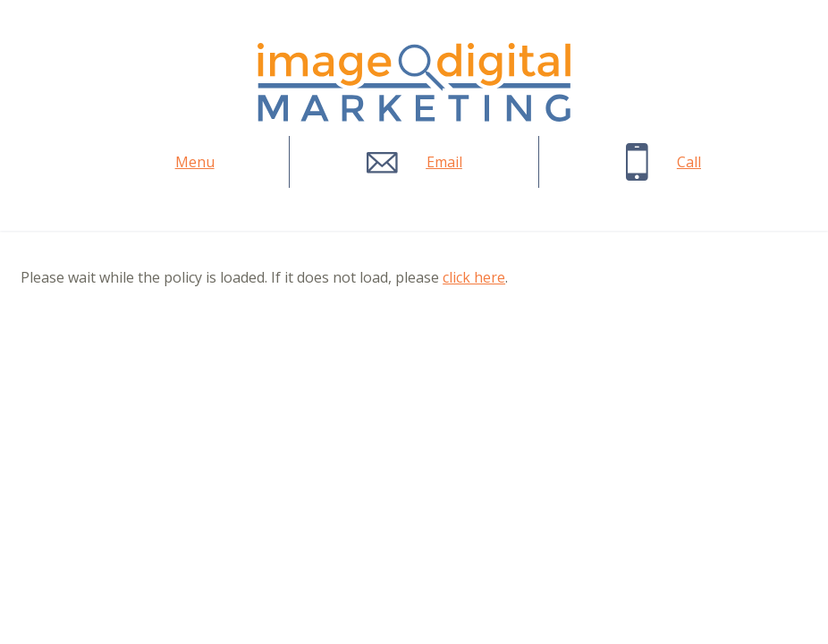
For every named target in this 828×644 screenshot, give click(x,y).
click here (474, 277)
